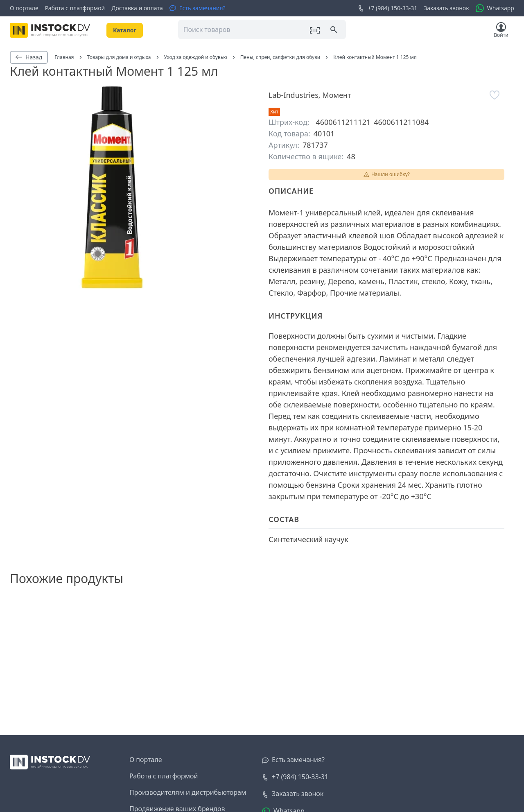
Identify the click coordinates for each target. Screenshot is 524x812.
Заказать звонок (446, 8)
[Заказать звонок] (293, 794)
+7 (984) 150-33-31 (387, 8)
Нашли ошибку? (386, 174)
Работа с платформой (75, 8)
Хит (274, 112)
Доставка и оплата (137, 8)
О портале (24, 8)
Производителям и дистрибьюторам (188, 792)
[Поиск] (334, 30)
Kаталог (125, 30)
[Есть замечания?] (198, 8)
